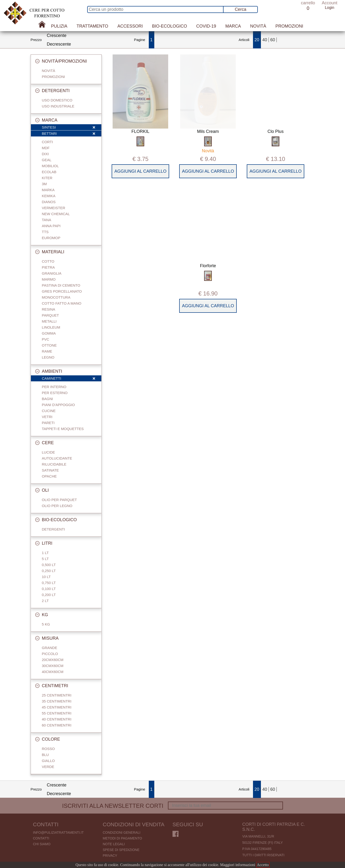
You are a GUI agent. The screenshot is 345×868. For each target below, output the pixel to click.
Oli (42, 490)
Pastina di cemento (61, 285)
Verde (48, 767)
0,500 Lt (49, 565)
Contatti (41, 838)
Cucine (49, 411)
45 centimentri (57, 707)
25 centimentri (57, 695)
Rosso (48, 749)
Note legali (114, 844)
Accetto (263, 865)
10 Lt (46, 577)
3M (44, 184)
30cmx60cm (53, 666)
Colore (48, 739)
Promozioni (289, 26)
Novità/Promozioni (61, 61)
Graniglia (52, 273)
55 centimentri (57, 713)
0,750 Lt (49, 583)
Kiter (47, 178)
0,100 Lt (49, 589)
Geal (47, 160)
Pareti (48, 423)
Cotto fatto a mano (62, 303)
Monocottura (56, 297)
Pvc (46, 339)
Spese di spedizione (121, 850)
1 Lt (45, 553)
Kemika (49, 196)
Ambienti (49, 371)
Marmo (49, 279)
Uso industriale (58, 106)
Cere (45, 443)
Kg (42, 615)
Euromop (51, 238)
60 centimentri (57, 725)
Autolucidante (57, 458)
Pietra (48, 267)
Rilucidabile (54, 464)
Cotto (48, 261)
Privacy (110, 856)
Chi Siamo (42, 844)
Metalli (49, 321)
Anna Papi (51, 226)
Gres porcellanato (62, 291)
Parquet (50, 315)
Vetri (47, 417)
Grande (50, 648)
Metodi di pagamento (122, 838)
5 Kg (46, 624)
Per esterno (55, 393)
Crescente (57, 35)
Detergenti (52, 91)
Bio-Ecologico (169, 26)
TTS (45, 232)
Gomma (49, 333)
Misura (47, 638)
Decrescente (59, 44)
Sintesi (69, 128)
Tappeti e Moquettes (63, 429)
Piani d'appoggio (58, 405)
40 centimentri (57, 719)
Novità (258, 26)
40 (265, 40)
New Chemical (56, 214)
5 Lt (45, 559)
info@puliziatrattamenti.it (58, 833)
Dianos (49, 202)
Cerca (241, 9)
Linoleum (51, 327)
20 (257, 40)
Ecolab (49, 172)
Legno (48, 357)
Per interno (54, 387)
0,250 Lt (49, 571)
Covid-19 (206, 26)
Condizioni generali (122, 833)
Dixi (45, 154)
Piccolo (50, 654)
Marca (233, 26)
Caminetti (69, 379)
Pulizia (59, 26)
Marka (48, 190)
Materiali (50, 252)
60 (273, 40)
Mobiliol (50, 166)
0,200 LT (49, 595)
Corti (47, 142)
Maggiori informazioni (238, 865)
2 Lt (45, 601)
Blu (45, 755)
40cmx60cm (53, 672)
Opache (49, 476)
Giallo (48, 761)
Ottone (49, 345)
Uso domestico (57, 100)
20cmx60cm (53, 660)
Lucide (49, 452)
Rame (47, 351)
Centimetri (52, 686)
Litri (44, 543)
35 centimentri (57, 701)
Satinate (50, 470)
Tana (47, 220)
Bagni (48, 399)
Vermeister (54, 208)
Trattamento (92, 26)
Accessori (130, 26)
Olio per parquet (59, 500)
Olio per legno (57, 506)
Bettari (69, 134)
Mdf (46, 148)
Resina (49, 309)
